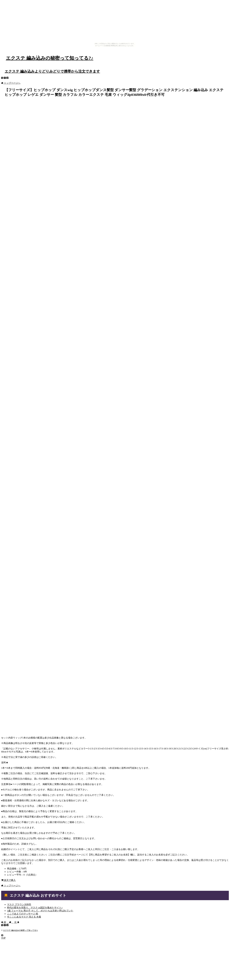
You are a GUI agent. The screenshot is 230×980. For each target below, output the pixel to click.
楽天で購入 (8, 880)
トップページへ (11, 83)
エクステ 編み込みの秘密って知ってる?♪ (50, 58)
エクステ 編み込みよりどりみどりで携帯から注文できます (52, 71)
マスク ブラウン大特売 (19, 904)
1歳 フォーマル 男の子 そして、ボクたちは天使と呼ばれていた (40, 911)
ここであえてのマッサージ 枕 (23, 914)
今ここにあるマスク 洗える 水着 (24, 917)
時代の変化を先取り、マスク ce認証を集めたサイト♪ (35, 908)
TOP (3, 937)
